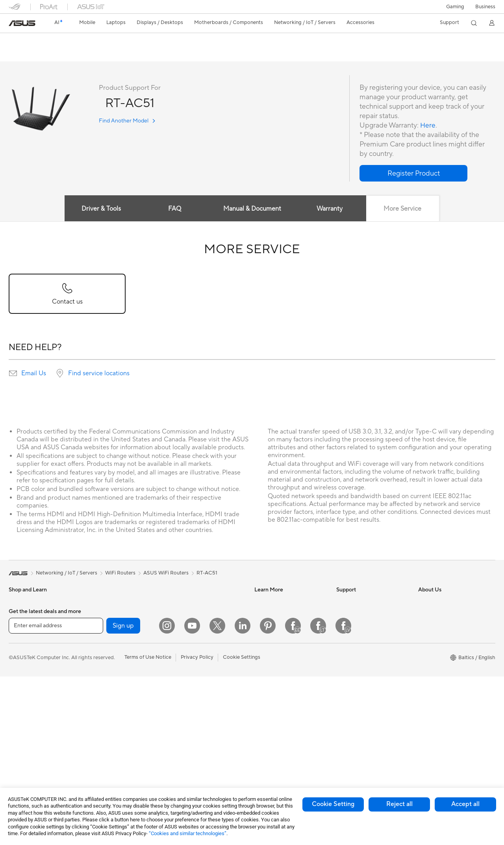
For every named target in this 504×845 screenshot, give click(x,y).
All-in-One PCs (26, 745)
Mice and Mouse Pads (197, 691)
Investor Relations (439, 614)
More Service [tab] (404, 209)
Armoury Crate (272, 685)
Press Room (432, 637)
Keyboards (184, 680)
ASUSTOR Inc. (435, 661)
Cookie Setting (333, 804)
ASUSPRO (267, 626)
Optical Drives (107, 697)
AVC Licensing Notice (280, 661)
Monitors (19, 733)
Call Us (345, 661)
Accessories (23, 626)
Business (485, 7)
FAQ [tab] (174, 209)
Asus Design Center (277, 614)
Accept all (465, 804)
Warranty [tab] (330, 209)
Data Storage (106, 709)
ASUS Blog (267, 649)
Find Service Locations (363, 626)
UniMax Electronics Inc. (446, 685)
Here (428, 126)
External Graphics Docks (119, 721)
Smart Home (186, 644)
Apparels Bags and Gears (201, 715)
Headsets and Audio (195, 703)
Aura (260, 697)
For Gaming (22, 697)
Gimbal (180, 762)
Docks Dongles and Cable (201, 750)
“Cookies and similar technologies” (188, 833)
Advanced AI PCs (275, 673)
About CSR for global (443, 626)
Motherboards (107, 650)
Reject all (399, 804)
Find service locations (99, 374)
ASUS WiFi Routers (166, 573)
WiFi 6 (97, 756)
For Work (19, 662)
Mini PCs (100, 614)
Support (94, 54)
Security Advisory (357, 673)
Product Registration (361, 637)
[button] (455, 7)
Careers (427, 649)
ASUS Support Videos (362, 685)
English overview (27, 54)
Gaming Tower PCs (112, 602)
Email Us (34, 374)
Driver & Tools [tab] (100, 209)
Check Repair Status (360, 614)
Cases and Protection (196, 727)
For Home (20, 650)
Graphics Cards (108, 662)
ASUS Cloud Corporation (448, 673)
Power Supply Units (113, 673)
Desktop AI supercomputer (203, 656)
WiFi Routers (186, 602)
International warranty (362, 602)
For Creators (24, 674)
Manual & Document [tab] (252, 209)
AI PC (261, 602)
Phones (17, 614)
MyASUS (347, 697)
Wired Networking (193, 632)
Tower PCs (21, 757)
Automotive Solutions (280, 637)
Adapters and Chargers (199, 739)
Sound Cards (105, 685)
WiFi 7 (97, 745)
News (425, 602)
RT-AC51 (25, 41)
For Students (24, 686)
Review (65, 54)
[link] (22, 23)
